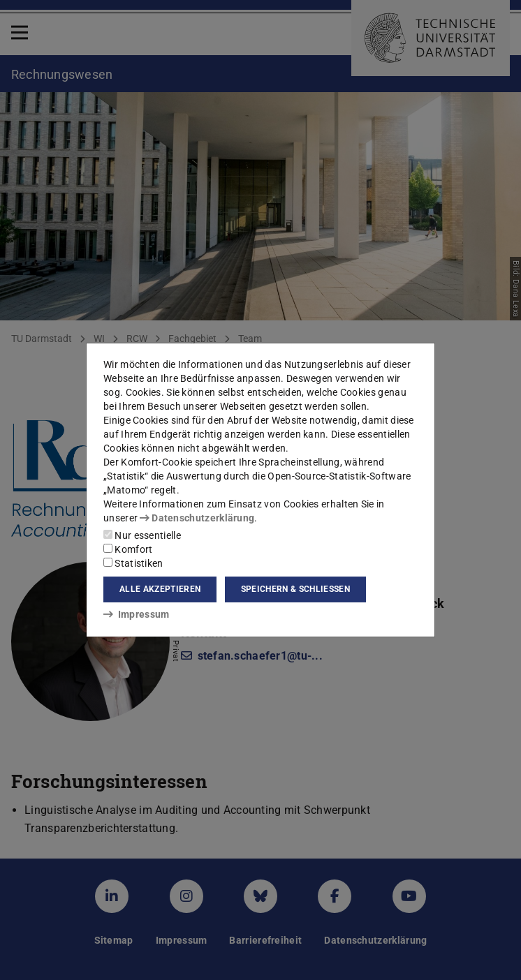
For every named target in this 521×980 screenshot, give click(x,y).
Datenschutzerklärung (197, 518)
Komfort (128, 549)
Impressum (137, 614)
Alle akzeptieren (160, 589)
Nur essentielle (142, 535)
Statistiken (133, 563)
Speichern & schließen (295, 589)
